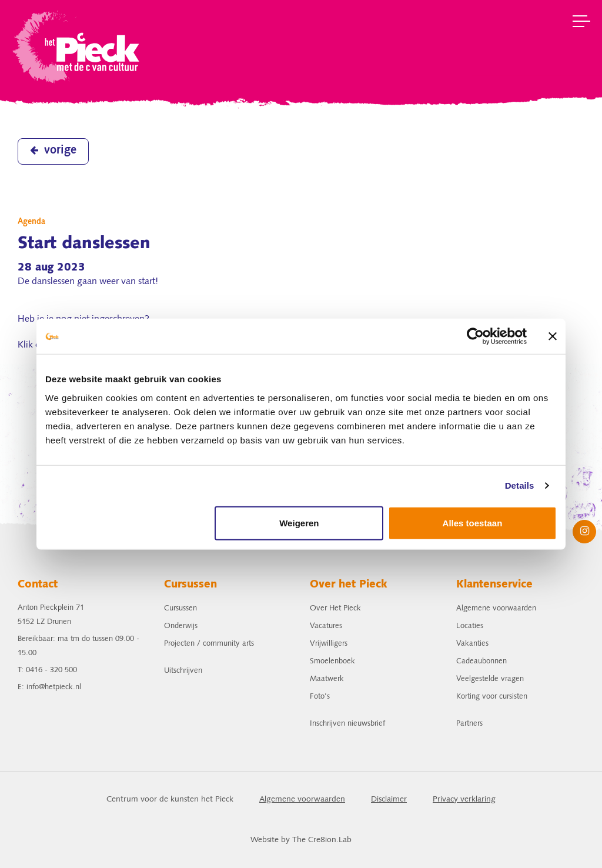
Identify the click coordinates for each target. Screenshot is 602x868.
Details (520, 485)
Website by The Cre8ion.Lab (301, 840)
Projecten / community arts (209, 644)
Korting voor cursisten (492, 697)
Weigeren (299, 523)
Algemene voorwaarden (496, 608)
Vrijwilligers (329, 644)
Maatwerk (327, 679)
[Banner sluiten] (553, 336)
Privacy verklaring (464, 799)
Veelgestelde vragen (490, 679)
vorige (53, 151)
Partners (469, 724)
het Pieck (77, 46)
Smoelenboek (332, 661)
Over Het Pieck (335, 608)
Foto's (320, 697)
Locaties (470, 626)
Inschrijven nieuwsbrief (347, 724)
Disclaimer (389, 799)
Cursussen (180, 608)
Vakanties (472, 644)
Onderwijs (181, 626)
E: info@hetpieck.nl (49, 687)
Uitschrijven (183, 671)
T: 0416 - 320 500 (47, 670)
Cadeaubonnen (481, 661)
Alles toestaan (473, 523)
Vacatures (326, 626)
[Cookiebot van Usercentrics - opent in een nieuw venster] (475, 336)
